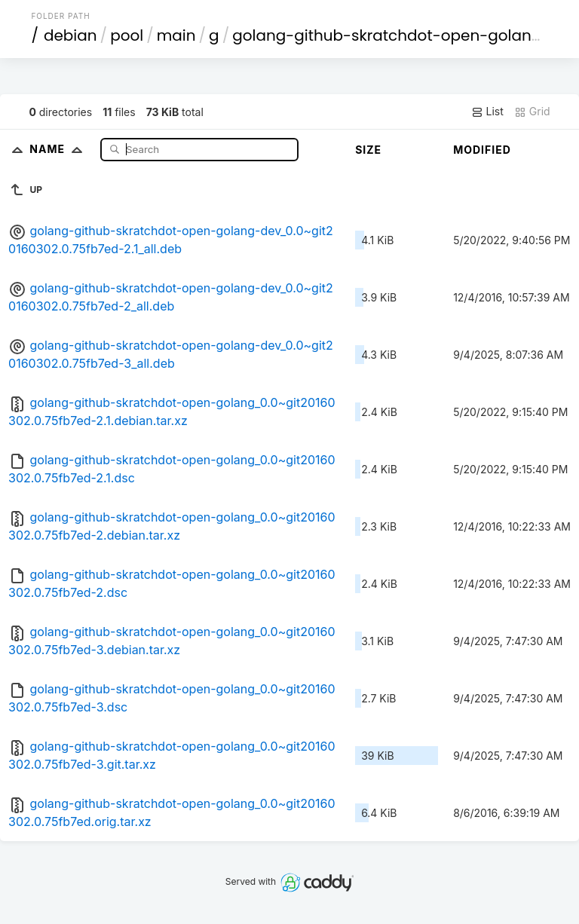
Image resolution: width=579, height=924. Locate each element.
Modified (482, 150)
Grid (532, 112)
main (176, 35)
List (487, 112)
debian (70, 35)
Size (368, 150)
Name (59, 149)
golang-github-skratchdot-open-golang (387, 35)
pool (127, 35)
